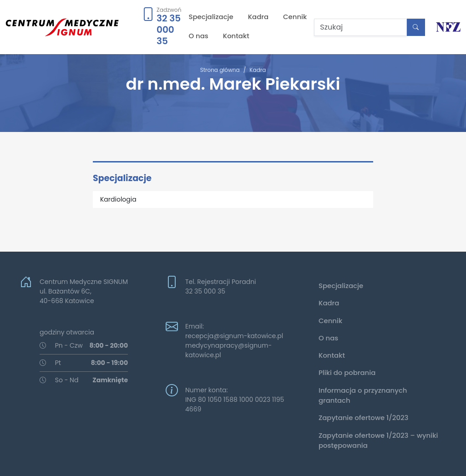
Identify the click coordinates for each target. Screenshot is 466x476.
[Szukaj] (360, 27)
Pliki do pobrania (347, 372)
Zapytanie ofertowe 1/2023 (363, 418)
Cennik (295, 17)
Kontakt (236, 36)
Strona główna (220, 70)
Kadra (258, 17)
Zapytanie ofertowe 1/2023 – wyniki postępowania (378, 440)
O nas (199, 36)
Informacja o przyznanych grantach (363, 395)
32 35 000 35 (169, 30)
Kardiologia (118, 199)
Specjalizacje (211, 17)
